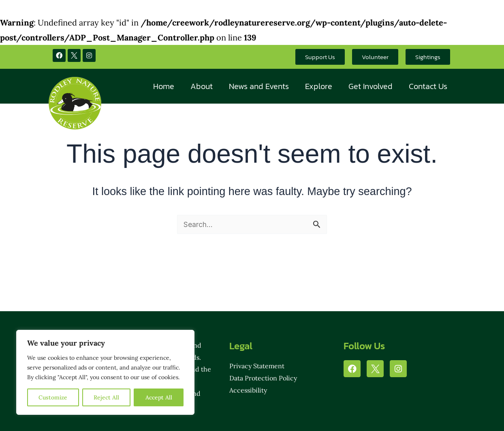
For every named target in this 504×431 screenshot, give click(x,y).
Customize (53, 397)
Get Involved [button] (371, 86)
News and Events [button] (259, 86)
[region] (105, 372)
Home (164, 86)
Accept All (159, 397)
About (202, 86)
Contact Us (428, 86)
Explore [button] (319, 86)
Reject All (106, 397)
